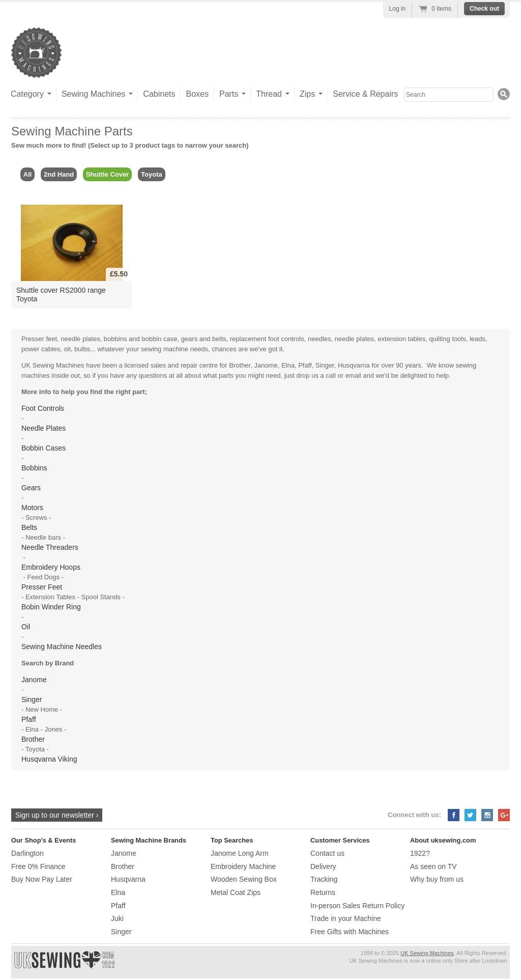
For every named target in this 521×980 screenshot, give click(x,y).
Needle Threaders (50, 547)
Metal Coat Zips (236, 892)
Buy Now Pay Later (42, 879)
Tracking (324, 879)
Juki (117, 918)
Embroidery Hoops (51, 567)
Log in (398, 9)
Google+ (504, 815)
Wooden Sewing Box (244, 879)
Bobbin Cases (44, 448)
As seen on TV (433, 866)
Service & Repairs (365, 94)
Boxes (197, 94)
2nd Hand (59, 174)
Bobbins (34, 468)
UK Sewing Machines (427, 953)
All (28, 174)
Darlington (27, 853)
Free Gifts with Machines (350, 932)
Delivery (323, 866)
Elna (118, 892)
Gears (31, 488)
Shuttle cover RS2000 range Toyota (61, 295)
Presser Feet (42, 587)
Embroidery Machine (243, 866)
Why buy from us (437, 879)
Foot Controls (43, 408)
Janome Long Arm (240, 853)
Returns (323, 892)
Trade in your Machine (346, 918)
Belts (29, 527)
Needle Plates (44, 428)
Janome (34, 680)
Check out (484, 9)
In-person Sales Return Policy (357, 906)
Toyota (152, 174)
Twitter (470, 815)
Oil (26, 627)
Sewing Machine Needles (62, 647)
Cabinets (159, 94)
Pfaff (29, 719)
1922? (420, 853)
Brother (33, 739)
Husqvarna (128, 879)
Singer (32, 699)
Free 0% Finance (38, 866)
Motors (32, 508)
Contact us (327, 853)
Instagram (487, 815)
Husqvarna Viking (49, 759)
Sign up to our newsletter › (57, 815)
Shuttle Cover (108, 174)
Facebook (454, 815)
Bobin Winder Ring (51, 607)
